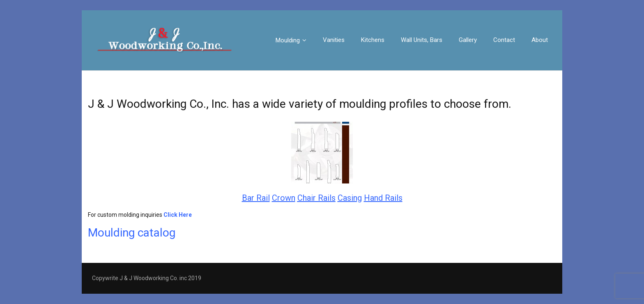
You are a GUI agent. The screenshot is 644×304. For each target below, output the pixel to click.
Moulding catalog (132, 233)
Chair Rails (316, 198)
